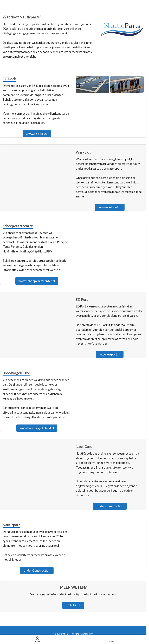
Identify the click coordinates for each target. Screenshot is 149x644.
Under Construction (110, 506)
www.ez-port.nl (110, 354)
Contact (73, 605)
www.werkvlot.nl (110, 207)
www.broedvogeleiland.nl (37, 428)
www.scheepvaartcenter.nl (37, 281)
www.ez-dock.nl (37, 134)
